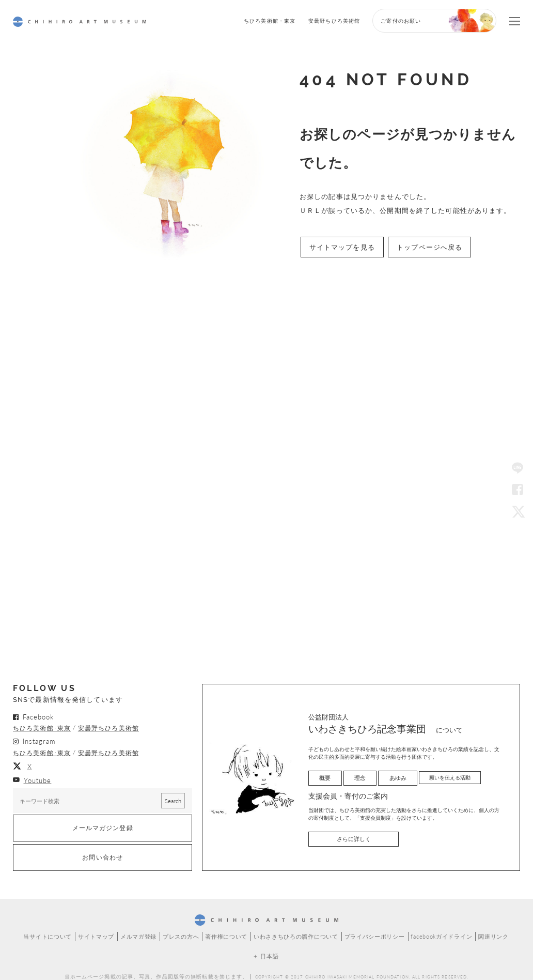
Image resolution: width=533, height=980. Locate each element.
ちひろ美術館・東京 (270, 20)
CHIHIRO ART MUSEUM (80, 22)
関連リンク (484, 925)
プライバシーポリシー (369, 925)
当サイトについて (57, 925)
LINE (518, 469)
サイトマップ (103, 925)
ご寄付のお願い (401, 20)
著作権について (227, 925)
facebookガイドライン (434, 925)
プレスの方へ (184, 925)
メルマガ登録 (143, 925)
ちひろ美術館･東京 (42, 725)
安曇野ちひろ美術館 (334, 20)
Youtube (38, 773)
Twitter (518, 511)
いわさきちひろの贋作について (294, 925)
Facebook (518, 490)
